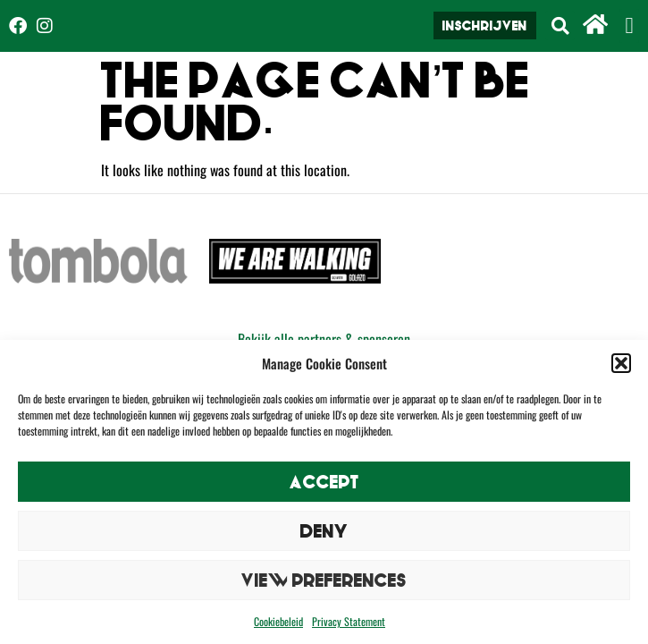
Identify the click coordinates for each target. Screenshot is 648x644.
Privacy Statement (349, 621)
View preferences (324, 580)
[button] (621, 363)
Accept (324, 482)
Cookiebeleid (278, 621)
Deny (324, 531)
